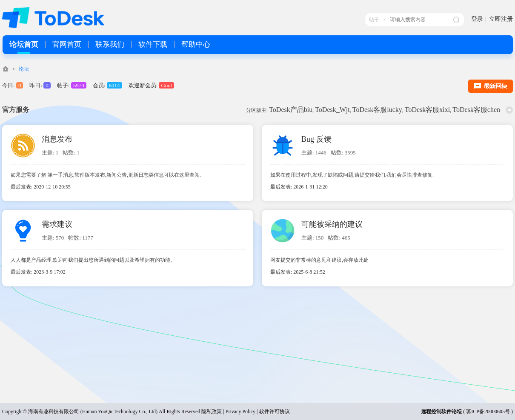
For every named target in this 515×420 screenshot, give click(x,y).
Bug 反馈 (316, 139)
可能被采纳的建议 (332, 224)
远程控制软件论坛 (441, 411)
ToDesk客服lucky (377, 110)
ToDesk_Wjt (332, 110)
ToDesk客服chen (476, 110)
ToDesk (6, 69)
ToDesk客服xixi (427, 110)
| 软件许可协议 (272, 411)
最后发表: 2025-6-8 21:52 (298, 272)
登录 (477, 19)
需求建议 (57, 224)
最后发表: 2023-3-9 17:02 (38, 272)
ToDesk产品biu (291, 110)
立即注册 (501, 19)
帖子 (374, 20)
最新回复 (491, 86)
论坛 (24, 69)
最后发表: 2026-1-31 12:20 (299, 187)
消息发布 (57, 139)
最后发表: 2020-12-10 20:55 (41, 187)
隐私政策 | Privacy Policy (228, 411)
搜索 (456, 20)
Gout (166, 85)
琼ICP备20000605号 (488, 411)
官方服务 (16, 110)
